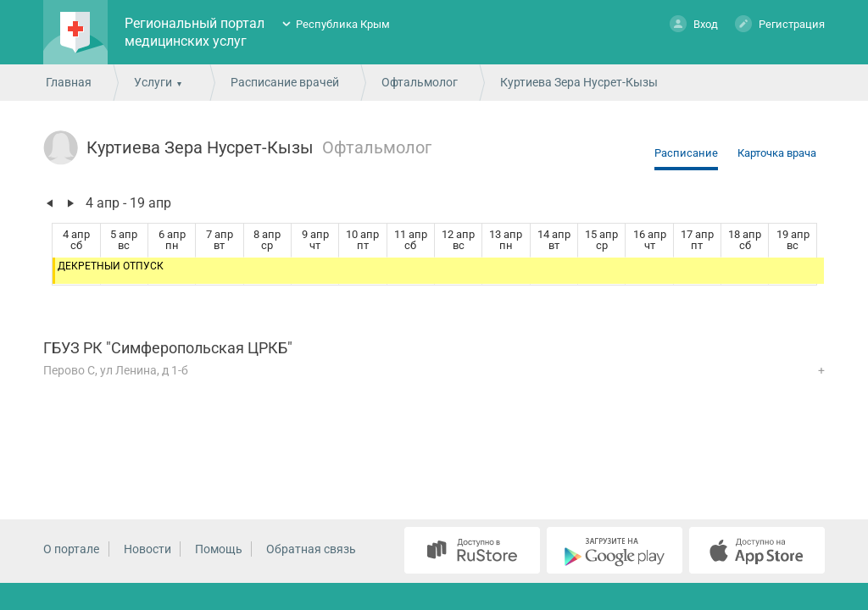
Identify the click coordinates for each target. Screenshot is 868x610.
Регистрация (780, 23)
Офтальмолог (420, 82)
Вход (694, 23)
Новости (147, 549)
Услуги (153, 82)
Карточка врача (777, 153)
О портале (71, 549)
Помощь (219, 549)
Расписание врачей (285, 82)
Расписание (686, 153)
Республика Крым (343, 24)
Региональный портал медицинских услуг (195, 32)
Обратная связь (311, 549)
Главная (69, 82)
